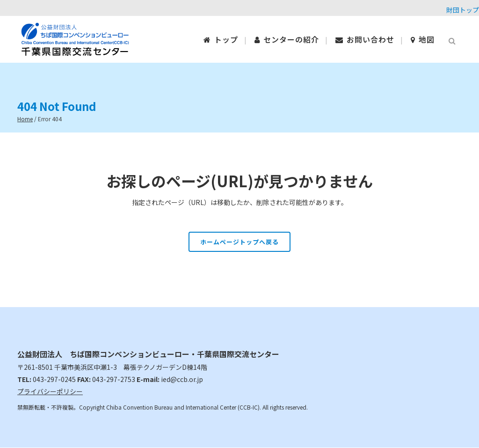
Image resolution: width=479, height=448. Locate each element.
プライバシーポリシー (50, 391)
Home (25, 119)
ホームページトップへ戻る (239, 242)
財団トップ (463, 10)
